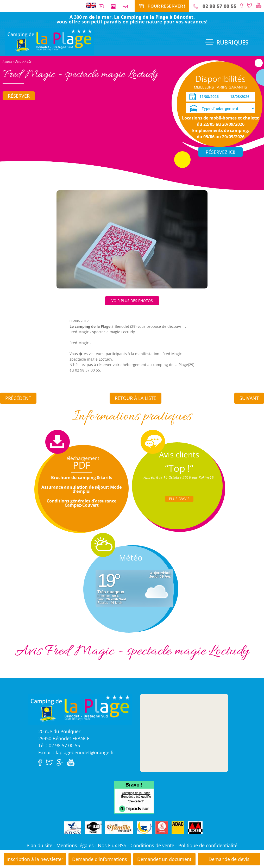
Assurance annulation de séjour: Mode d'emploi (81, 489)
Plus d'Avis (179, 499)
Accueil (7, 62)
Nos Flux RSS (112, 845)
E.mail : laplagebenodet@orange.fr (76, 752)
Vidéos (103, 6)
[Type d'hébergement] (221, 108)
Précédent (18, 398)
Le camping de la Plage (90, 326)
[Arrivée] (210, 97)
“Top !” (179, 468)
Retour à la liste (136, 398)
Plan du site (39, 845)
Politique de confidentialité (208, 845)
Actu (18, 62)
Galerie (115, 6)
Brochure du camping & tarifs (82, 477)
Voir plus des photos (132, 301)
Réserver (19, 96)
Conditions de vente (152, 845)
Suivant (249, 398)
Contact (127, 6)
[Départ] (241, 97)
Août (28, 62)
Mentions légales (75, 845)
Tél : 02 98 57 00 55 (59, 745)
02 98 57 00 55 (219, 6)
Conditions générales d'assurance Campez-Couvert (81, 503)
